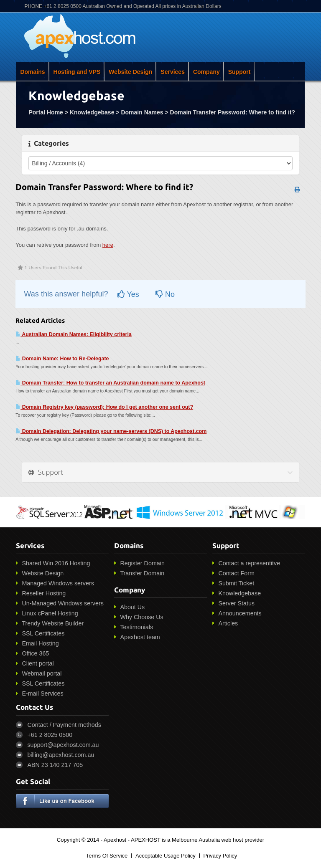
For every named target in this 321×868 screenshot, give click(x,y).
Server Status (236, 603)
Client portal (38, 663)
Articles (228, 623)
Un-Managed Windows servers (62, 603)
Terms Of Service (107, 856)
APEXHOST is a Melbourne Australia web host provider (197, 840)
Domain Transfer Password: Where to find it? (233, 112)
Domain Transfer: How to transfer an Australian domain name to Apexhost (110, 383)
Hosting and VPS (77, 72)
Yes (128, 294)
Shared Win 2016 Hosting (56, 563)
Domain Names (142, 112)
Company (206, 72)
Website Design (130, 72)
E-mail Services (42, 693)
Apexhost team (140, 637)
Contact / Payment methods (64, 725)
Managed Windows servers (58, 583)
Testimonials (136, 627)
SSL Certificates (43, 633)
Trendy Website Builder (53, 623)
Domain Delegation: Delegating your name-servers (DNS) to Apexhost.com (111, 431)
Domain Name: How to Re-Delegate (62, 359)
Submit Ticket (236, 583)
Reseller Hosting (44, 593)
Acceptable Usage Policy (166, 856)
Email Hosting (40, 643)
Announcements (240, 613)
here (108, 245)
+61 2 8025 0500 (50, 735)
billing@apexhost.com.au (61, 755)
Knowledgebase (92, 112)
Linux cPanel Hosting (50, 613)
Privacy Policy (220, 856)
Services (173, 72)
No (165, 294)
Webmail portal (42, 673)
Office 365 (35, 653)
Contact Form (236, 573)
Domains (32, 72)
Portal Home (46, 112)
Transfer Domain (142, 573)
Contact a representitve (249, 563)
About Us (132, 607)
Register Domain (142, 563)
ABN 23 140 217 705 (55, 765)
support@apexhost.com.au (63, 745)
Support (239, 72)
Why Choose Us (141, 617)
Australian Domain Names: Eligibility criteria (74, 334)
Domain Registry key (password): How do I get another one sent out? (104, 407)
